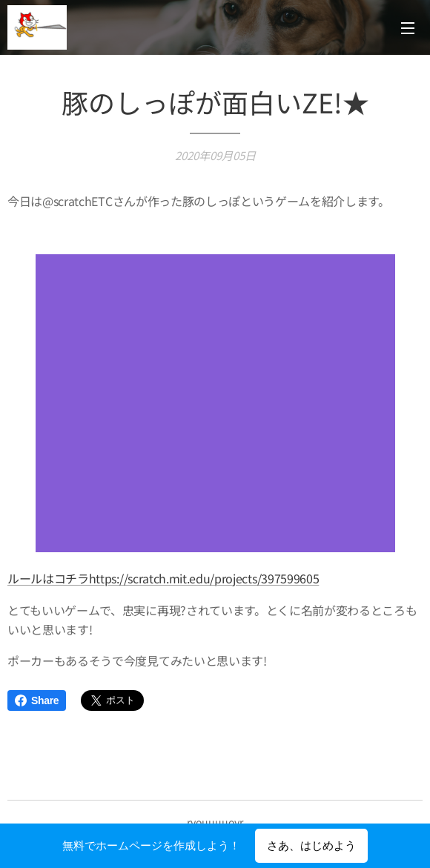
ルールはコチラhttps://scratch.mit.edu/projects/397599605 (163, 578)
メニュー (408, 28)
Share (37, 700)
